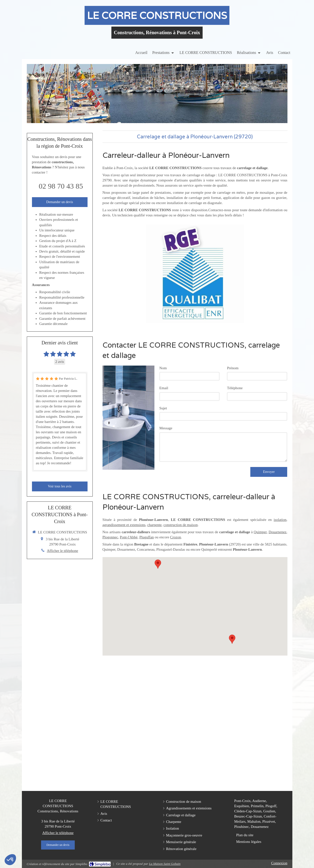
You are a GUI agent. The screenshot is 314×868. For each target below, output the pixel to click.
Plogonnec (110, 537)
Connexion (279, 863)
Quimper (260, 532)
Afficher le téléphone (62, 551)
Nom (163, 368)
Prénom (233, 368)
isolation (280, 520)
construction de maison (181, 525)
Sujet (163, 408)
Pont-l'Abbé (129, 537)
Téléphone (235, 388)
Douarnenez (277, 532)
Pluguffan (147, 537)
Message (166, 428)
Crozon (176, 537)
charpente (154, 525)
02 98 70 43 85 (61, 186)
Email (164, 388)
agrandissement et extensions (124, 525)
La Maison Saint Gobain (165, 864)
